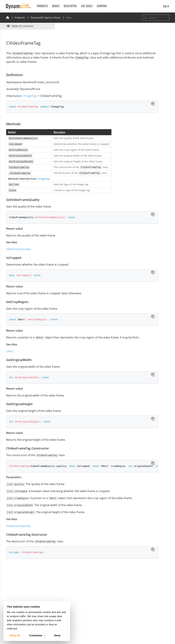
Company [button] (102, 6)
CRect (12, 356)
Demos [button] (56, 6)
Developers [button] (70, 6)
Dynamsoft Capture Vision (45, 18)
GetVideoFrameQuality (146, 74)
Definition (136, 65)
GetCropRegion (142, 83)
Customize (37, 635)
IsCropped (140, 78)
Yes (131, 47)
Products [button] (42, 6)
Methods (135, 69)
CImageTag (31, 100)
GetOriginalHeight (144, 92)
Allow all (15, 635)
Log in (166, 6)
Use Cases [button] (87, 6)
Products (20, 18)
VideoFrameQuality (20, 250)
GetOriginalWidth (144, 88)
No (144, 47)
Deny (57, 635)
